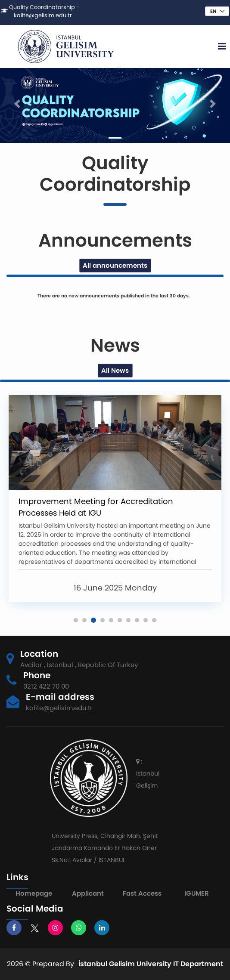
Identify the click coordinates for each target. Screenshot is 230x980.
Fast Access (142, 893)
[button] (76, 620)
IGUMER (197, 893)
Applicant (88, 893)
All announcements (115, 265)
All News (115, 370)
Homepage (34, 893)
